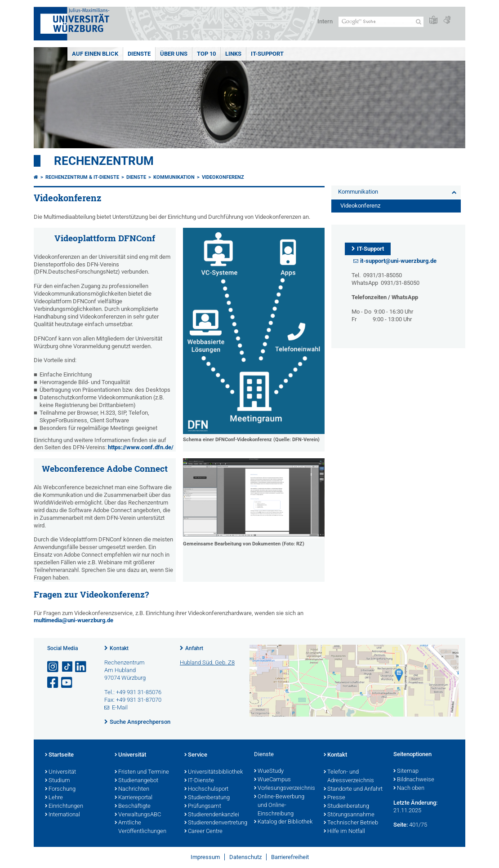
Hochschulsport (206, 789)
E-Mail (120, 707)
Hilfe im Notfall (344, 832)
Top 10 (206, 54)
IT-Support (267, 54)
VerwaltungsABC (138, 815)
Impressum (205, 857)
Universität (60, 772)
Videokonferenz (223, 177)
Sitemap (406, 771)
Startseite (59, 755)
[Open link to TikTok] (67, 667)
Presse (334, 798)
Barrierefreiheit (290, 857)
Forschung (60, 789)
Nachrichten (132, 789)
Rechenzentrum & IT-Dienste (82, 177)
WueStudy (269, 771)
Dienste (139, 54)
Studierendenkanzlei (212, 815)
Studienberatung (207, 798)
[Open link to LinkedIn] (81, 667)
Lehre (54, 798)
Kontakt (119, 648)
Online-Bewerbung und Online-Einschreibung (279, 806)
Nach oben (409, 788)
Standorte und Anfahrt (353, 789)
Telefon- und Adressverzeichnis (349, 777)
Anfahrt (194, 648)
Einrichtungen (64, 806)
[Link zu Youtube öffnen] (67, 683)
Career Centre (203, 832)
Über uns (174, 54)
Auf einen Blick (95, 54)
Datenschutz (245, 857)
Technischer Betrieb (351, 823)
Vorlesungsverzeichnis (284, 788)
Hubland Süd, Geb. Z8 (207, 662)
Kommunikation (174, 177)
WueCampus (272, 780)
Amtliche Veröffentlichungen (140, 827)
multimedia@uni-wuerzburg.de (74, 620)
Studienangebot (136, 781)
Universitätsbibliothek (214, 772)
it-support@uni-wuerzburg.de (398, 261)
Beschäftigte (133, 806)
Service (196, 755)
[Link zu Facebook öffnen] (53, 683)
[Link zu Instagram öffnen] (53, 667)
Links (233, 54)
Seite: (401, 825)
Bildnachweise (414, 780)
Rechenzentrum (104, 161)
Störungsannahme (349, 815)
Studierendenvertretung (215, 823)
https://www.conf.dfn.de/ (141, 447)
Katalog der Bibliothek (283, 822)
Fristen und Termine (142, 772)
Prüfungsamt (203, 806)
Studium (58, 781)
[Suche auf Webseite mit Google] (381, 22)
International (62, 815)
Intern (325, 21)
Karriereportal (134, 798)
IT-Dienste (199, 781)
